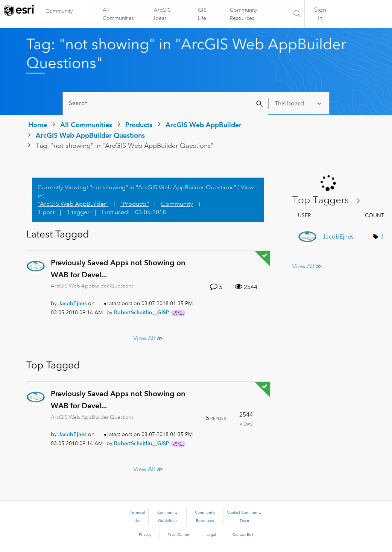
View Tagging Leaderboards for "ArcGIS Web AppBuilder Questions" (329, 200)
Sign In (320, 14)
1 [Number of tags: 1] (382, 237)
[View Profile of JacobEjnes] (72, 303)
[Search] (166, 103)
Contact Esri (243, 535)
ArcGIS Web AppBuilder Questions (90, 135)
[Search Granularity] (299, 103)
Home (38, 125)
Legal (211, 535)
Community (59, 11)
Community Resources (244, 14)
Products (139, 125)
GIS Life (202, 14)
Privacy (145, 535)
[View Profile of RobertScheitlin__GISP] (142, 312)
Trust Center (179, 535)
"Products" (135, 204)
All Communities (119, 14)
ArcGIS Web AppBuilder (204, 125)
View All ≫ (148, 338)
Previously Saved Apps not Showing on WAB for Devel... (118, 269)
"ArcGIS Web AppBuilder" (73, 204)
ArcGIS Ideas (163, 14)
